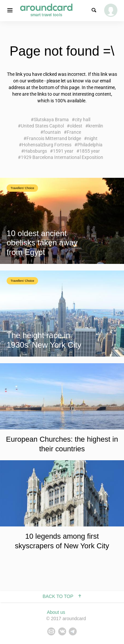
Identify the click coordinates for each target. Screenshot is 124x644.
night (92, 138)
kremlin (96, 126)
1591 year (63, 151)
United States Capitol (42, 126)
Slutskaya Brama (51, 120)
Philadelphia (90, 145)
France (74, 132)
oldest (76, 126)
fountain (52, 132)
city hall (83, 120)
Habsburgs (36, 151)
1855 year (90, 151)
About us (56, 612)
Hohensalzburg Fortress (47, 145)
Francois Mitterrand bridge (54, 138)
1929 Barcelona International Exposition (62, 157)
